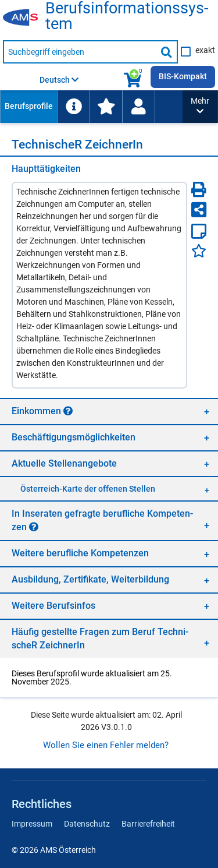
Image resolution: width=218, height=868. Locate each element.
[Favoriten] (199, 251)
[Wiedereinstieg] (138, 107)
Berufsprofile (29, 106)
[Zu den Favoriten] (106, 107)
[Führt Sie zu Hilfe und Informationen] (73, 107)
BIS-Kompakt (183, 76)
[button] (200, 107)
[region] (109, 411)
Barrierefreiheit (148, 824)
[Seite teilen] (199, 210)
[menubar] (91, 107)
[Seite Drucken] (199, 189)
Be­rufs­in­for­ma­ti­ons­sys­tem (127, 16)
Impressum (32, 824)
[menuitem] (28, 107)
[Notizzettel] (199, 231)
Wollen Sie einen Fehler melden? (106, 745)
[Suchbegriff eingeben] (80, 52)
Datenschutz (87, 824)
